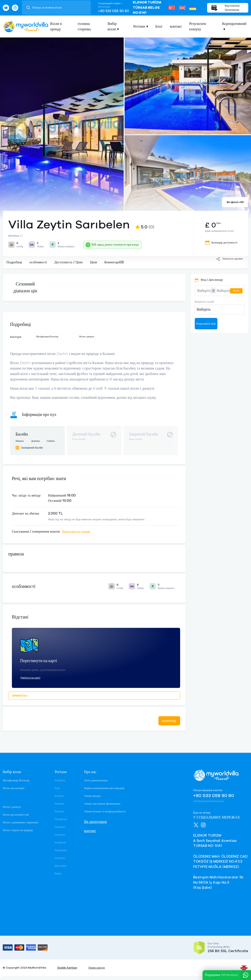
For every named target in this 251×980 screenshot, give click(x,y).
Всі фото (235, 202)
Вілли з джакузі (12, 807)
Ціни (93, 262)
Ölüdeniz (61, 819)
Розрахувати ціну (206, 324)
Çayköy (60, 858)
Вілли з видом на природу (18, 830)
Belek (58, 874)
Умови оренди (92, 796)
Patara (59, 804)
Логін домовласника (96, 780)
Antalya (60, 780)
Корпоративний (234, 24)
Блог (159, 26)
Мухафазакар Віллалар (16, 780)
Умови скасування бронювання (102, 804)
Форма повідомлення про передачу (104, 788)
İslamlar (60, 827)
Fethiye (60, 811)
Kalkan (59, 796)
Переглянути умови (76, 532)
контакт (176, 26)
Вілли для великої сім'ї (16, 815)
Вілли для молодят (14, 788)
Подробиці (14, 262)
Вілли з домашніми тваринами (20, 822)
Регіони (139, 26)
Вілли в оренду (56, 26)
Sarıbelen (61, 850)
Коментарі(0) (114, 262)
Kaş (57, 788)
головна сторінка (84, 26)
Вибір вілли (112, 26)
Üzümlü (60, 835)
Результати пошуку (198, 26)
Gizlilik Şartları (67, 968)
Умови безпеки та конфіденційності (105, 811)
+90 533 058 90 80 (113, 11)
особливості (38, 262)
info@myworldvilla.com (209, 801)
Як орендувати (95, 822)
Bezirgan (61, 866)
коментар (169, 721)
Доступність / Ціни (68, 262)
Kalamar (60, 843)
